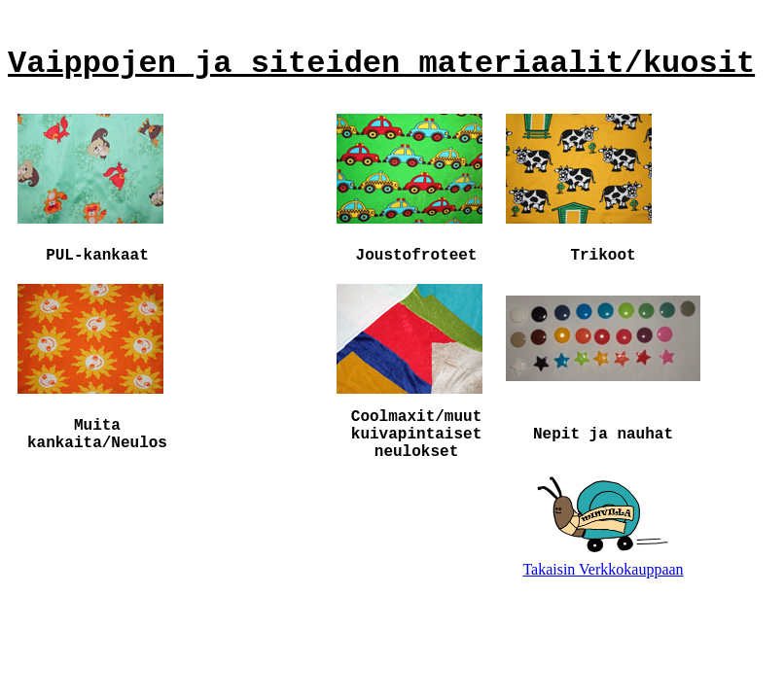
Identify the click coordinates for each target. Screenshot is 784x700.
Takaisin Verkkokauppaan (603, 569)
